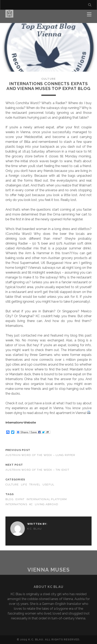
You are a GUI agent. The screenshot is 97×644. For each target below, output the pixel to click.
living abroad (47, 504)
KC (31, 504)
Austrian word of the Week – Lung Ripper (40, 455)
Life (24, 485)
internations (16, 504)
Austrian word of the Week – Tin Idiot (37, 470)
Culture (48, 79)
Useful (48, 485)
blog (9, 499)
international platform (47, 499)
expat (20, 499)
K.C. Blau (34, 529)
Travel (35, 485)
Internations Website (21, 423)
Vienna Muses (49, 570)
